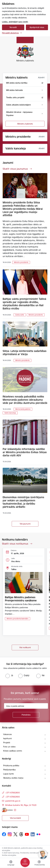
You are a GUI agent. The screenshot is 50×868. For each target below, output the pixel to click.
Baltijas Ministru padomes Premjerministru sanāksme (21, 599)
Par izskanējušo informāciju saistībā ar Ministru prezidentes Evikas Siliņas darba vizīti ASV (25, 452)
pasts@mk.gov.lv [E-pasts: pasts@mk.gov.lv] (13, 801)
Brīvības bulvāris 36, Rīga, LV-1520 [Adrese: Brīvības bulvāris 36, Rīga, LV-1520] (21, 805)
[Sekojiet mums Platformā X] (15, 834)
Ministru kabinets (25, 124)
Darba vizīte (20, 315)
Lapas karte (8, 774)
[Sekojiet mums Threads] (21, 834)
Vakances (7, 734)
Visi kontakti (15, 818)
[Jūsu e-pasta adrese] (26, 706)
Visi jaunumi (25, 524)
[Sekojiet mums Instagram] (10, 834)
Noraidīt (13, 27)
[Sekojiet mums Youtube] (27, 834)
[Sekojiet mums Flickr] (38, 834)
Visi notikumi (25, 647)
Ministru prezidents (21, 262)
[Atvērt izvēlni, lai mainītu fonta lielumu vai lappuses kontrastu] (39, 863)
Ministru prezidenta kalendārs (18, 619)
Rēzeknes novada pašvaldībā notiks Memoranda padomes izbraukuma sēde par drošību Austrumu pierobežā (25, 400)
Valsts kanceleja (10, 413)
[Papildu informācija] (15, 810)
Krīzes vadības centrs (13, 751)
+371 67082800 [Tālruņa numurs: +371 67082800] (13, 793)
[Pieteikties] (26, 715)
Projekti (7, 743)
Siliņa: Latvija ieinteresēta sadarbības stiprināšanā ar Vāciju (25, 353)
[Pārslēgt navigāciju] (25, 862)
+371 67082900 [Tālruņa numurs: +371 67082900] (13, 797)
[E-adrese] (7, 810)
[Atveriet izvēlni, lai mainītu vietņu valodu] (11, 863)
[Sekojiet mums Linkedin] (33, 834)
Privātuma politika (11, 766)
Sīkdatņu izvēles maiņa (13, 778)
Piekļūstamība (9, 770)
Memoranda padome (23, 409)
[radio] (9, 675)
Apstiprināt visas (37, 27)
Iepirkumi (7, 738)
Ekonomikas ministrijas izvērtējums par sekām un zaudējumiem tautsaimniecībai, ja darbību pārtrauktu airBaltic (23, 502)
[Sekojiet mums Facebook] (4, 834)
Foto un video (9, 747)
